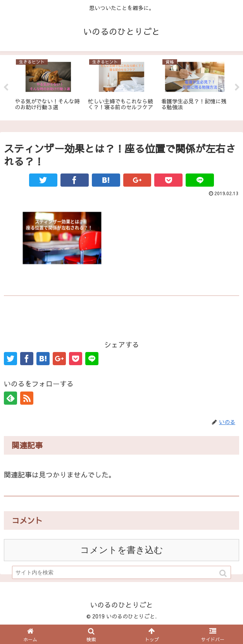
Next (237, 88)
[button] (224, 573)
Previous (6, 88)
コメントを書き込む (122, 550)
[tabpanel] (48, 87)
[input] (121, 572)
